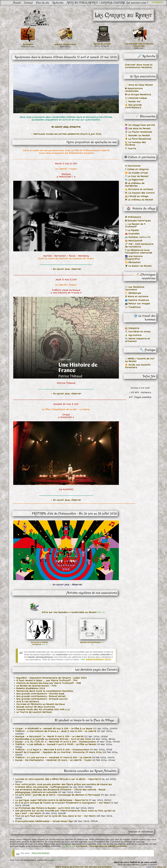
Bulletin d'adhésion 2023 (31, 688)
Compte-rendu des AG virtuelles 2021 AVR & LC (43, 709)
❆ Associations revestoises (134, 90)
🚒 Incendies (132, 234)
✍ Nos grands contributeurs (133, 106)
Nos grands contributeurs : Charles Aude (40, 694)
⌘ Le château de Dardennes (135, 185)
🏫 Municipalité (134, 241)
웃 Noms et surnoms (137, 296)
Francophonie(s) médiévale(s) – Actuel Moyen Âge (44, 821)
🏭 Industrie (132, 328)
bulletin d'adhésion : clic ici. (99, 660)
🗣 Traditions (133, 307)
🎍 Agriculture (133, 335)
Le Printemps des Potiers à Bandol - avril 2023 (43, 808)
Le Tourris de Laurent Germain (34, 712)
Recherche (58, 3)
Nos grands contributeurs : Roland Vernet (41, 696)
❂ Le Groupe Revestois (138, 95)
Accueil (17, 3)
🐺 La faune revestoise (138, 132)
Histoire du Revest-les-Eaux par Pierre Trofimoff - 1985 (49, 683)
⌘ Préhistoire (133, 217)
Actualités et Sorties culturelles (40, 643)
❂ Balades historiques (138, 221)
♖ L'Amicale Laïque (136, 98)
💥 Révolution (133, 262)
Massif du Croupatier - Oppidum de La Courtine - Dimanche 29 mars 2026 (58, 752)
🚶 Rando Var (133, 102)
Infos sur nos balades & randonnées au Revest (73, 612)
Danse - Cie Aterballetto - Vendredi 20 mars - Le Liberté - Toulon (53, 760)
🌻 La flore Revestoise (138, 139)
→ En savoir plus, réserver (66, 269)
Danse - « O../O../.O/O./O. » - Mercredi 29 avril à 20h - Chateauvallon (56, 742)
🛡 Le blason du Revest (138, 266)
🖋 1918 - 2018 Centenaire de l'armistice (139, 245)
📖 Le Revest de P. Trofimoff (135, 225)
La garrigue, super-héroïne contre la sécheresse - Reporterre (52, 800)
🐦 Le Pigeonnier (134, 180)
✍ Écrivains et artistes (139, 189)
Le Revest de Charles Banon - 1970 (36, 686)
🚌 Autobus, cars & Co (138, 237)
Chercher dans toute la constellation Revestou (139, 66)
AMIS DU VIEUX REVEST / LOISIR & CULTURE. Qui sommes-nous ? (108, 3)
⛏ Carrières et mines (138, 332)
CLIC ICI (58, 860)
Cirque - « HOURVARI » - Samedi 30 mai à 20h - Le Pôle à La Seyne (54, 729)
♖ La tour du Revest (137, 176)
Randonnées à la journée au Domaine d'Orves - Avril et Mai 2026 (53, 739)
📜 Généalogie (133, 293)
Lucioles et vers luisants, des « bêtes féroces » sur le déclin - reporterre (58, 779)
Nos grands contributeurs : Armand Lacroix (42, 699)
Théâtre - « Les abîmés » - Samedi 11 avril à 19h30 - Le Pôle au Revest (56, 744)
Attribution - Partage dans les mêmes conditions (101, 846)
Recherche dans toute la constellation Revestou (45, 691)
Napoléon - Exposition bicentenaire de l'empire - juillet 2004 (52, 678)
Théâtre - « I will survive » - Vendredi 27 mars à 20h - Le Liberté (53, 758)
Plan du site (43, 3)
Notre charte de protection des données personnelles (83, 867)
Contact (28, 3)
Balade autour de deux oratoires (36, 707)
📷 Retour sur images (138, 304)
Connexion (157, 2)
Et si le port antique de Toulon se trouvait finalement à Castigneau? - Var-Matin (63, 803)
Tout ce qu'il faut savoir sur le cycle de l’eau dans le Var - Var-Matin (55, 816)
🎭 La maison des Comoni (140, 193)
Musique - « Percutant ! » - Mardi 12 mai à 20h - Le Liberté (49, 736)
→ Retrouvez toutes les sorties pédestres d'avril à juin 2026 (66, 134)
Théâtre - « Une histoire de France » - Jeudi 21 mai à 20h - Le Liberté (56, 731)
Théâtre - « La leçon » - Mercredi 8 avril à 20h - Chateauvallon (52, 750)
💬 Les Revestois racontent (135, 288)
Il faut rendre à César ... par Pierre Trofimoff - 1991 (47, 681)
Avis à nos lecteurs (28, 702)
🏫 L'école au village (137, 196)
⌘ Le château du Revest (139, 200)
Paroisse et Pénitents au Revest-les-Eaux (41, 704)
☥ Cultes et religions (137, 169)
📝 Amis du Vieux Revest (139, 85)
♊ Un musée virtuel (136, 173)
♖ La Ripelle (132, 230)
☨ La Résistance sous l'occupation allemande (139, 251)
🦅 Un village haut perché (140, 125)
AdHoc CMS (162, 867)
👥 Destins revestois (137, 300)
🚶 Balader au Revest (137, 135)
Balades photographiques (92, 643)
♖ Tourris (131, 149)
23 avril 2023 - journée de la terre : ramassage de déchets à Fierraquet (58, 795)
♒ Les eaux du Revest (138, 128)
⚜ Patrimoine (133, 166)
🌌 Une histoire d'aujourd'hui (134, 258)
